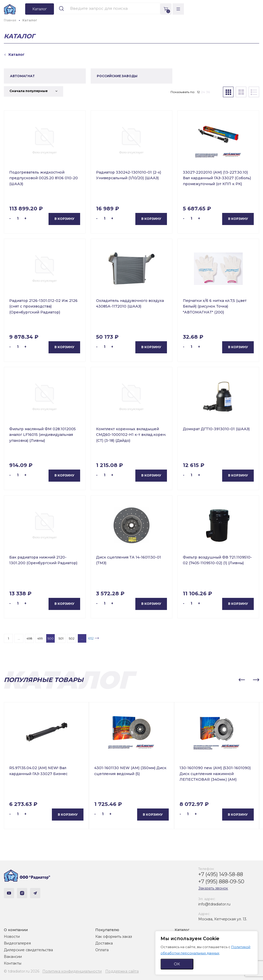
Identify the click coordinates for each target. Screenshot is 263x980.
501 (61, 638)
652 (91, 638)
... (19, 638)
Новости (12, 937)
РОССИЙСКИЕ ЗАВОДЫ (117, 76)
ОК (177, 964)
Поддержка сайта (122, 971)
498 (29, 638)
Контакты (13, 963)
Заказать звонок (213, 888)
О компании (16, 930)
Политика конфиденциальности (72, 971)
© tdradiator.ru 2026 (22, 971)
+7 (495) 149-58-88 (221, 874)
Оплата (102, 950)
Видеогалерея (17, 943)
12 (198, 92)
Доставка (104, 943)
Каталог (182, 930)
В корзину (64, 219)
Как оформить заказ (114, 937)
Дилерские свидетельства (28, 950)
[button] (242, 680)
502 (72, 638)
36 (208, 92)
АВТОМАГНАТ (22, 76)
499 (40, 638)
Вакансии (13, 957)
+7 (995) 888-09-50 (221, 882)
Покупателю (107, 930)
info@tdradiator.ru (214, 904)
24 (203, 92)
